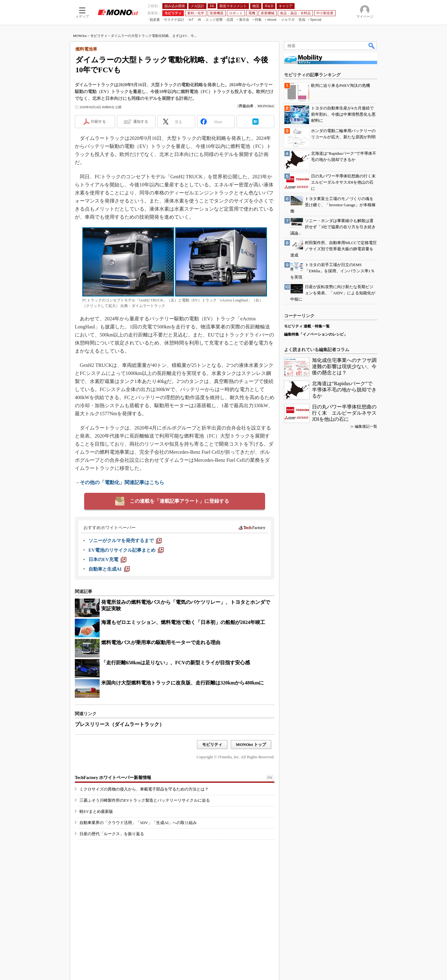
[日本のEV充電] (107, 559)
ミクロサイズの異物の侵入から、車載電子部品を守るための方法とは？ (144, 789)
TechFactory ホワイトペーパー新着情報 (113, 778)
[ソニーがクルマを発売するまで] (125, 541)
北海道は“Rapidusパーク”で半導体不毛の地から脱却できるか (344, 390)
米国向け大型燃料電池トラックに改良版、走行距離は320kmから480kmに (183, 683)
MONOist (80, 36)
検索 (372, 46)
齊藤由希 (246, 106)
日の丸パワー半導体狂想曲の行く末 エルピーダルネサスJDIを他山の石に (344, 413)
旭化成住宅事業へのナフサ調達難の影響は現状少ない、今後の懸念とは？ (344, 366)
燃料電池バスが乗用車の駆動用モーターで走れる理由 (161, 642)
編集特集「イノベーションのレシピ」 (316, 334)
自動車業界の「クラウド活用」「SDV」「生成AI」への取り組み (138, 823)
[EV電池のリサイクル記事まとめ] (126, 550)
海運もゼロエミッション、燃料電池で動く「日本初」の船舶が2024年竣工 (183, 622)
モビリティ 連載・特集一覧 (307, 326)
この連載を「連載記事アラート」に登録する (179, 501)
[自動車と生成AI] (109, 569)
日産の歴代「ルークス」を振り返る (112, 834)
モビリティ (99, 36)
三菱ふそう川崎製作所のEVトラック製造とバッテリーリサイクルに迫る (145, 800)
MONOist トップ (251, 744)
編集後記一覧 (366, 426)
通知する (141, 122)
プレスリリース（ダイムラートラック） (120, 724)
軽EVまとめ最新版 (96, 811)
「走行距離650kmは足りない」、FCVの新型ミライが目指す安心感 (176, 663)
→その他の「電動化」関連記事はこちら (120, 482)
